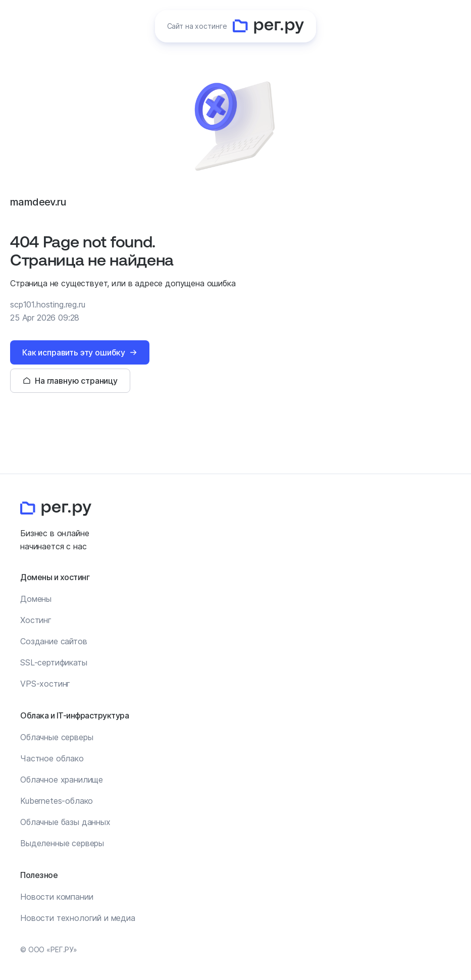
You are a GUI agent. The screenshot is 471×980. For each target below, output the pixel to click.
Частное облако (52, 758)
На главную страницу (76, 381)
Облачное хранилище (62, 780)
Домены (36, 599)
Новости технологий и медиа (78, 918)
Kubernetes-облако (57, 801)
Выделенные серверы (62, 843)
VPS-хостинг (45, 684)
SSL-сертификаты (54, 662)
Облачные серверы (57, 737)
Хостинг (36, 620)
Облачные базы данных (65, 822)
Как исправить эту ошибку (74, 352)
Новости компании (57, 897)
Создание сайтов (54, 641)
